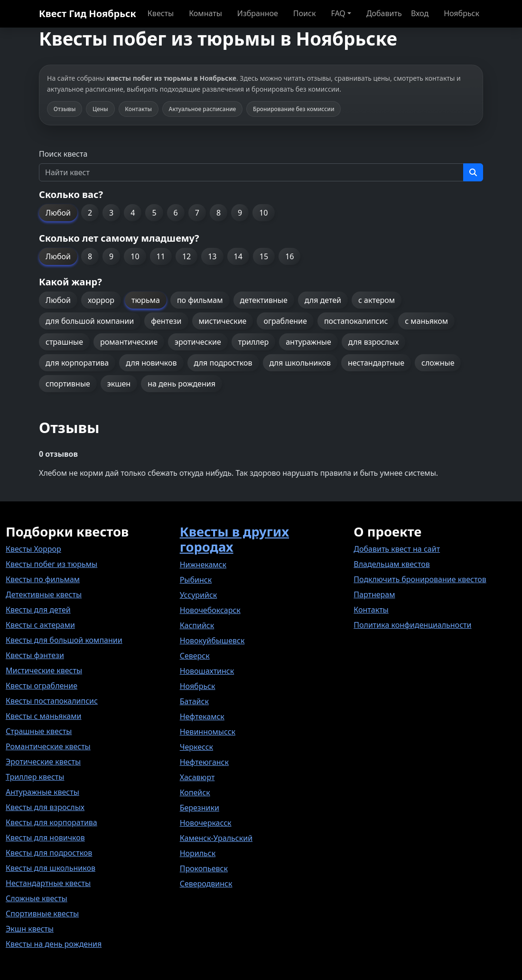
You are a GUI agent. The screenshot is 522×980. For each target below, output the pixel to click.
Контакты (371, 610)
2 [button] (90, 213)
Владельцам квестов (392, 564)
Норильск (198, 853)
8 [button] (219, 213)
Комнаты (205, 13)
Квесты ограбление (42, 686)
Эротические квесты (43, 762)
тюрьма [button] (146, 300)
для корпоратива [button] (77, 363)
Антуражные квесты (42, 792)
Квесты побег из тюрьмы (51, 564)
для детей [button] (323, 300)
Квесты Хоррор (33, 549)
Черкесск (196, 747)
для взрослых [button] (374, 342)
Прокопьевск (204, 868)
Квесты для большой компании (64, 640)
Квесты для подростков (49, 853)
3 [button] (111, 213)
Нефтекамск (202, 716)
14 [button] (238, 256)
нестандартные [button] (376, 363)
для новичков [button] (151, 363)
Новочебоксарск (210, 610)
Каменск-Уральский (216, 838)
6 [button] (176, 213)
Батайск (194, 701)
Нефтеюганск (204, 762)
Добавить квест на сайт (397, 549)
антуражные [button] (308, 342)
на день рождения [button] (182, 384)
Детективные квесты (44, 594)
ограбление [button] (285, 321)
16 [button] (289, 256)
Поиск (305, 13)
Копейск (195, 792)
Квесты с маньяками (43, 716)
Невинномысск (208, 732)
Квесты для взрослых (45, 807)
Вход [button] (420, 13)
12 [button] (186, 256)
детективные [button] (264, 300)
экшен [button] (119, 384)
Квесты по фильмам (43, 579)
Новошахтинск (207, 671)
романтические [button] (129, 342)
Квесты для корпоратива (51, 822)
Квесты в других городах (234, 539)
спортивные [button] (68, 384)
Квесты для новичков (45, 838)
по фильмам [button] (200, 300)
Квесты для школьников (51, 868)
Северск (195, 656)
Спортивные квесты (42, 914)
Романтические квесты (48, 746)
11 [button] (161, 256)
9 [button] (240, 213)
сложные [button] (438, 363)
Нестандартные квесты (48, 883)
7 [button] (197, 213)
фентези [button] (166, 321)
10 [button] (263, 213)
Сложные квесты (37, 898)
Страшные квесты (39, 731)
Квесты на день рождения (54, 944)
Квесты (161, 13)
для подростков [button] (223, 363)
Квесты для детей (38, 610)
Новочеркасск (206, 823)
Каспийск (197, 625)
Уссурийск (199, 595)
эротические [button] (198, 342)
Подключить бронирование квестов (420, 579)
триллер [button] (253, 342)
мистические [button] (223, 321)
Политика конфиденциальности (412, 625)
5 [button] (154, 213)
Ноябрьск (461, 13)
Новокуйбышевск (212, 641)
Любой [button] (58, 213)
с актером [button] (377, 300)
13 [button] (212, 256)
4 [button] (133, 213)
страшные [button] (64, 342)
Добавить (384, 13)
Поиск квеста (63, 154)
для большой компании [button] (90, 321)
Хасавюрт (197, 777)
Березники (200, 808)
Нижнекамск (203, 565)
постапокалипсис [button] (356, 321)
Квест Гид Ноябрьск (88, 14)
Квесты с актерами (40, 625)
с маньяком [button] (426, 321)
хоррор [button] (101, 300)
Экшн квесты (30, 929)
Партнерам (374, 594)
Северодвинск (206, 884)
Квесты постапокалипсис (52, 701)
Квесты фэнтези (35, 655)
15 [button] (264, 256)
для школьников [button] (300, 363)
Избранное (258, 13)
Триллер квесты (35, 777)
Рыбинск (196, 580)
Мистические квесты (44, 670)
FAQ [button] (338, 13)
